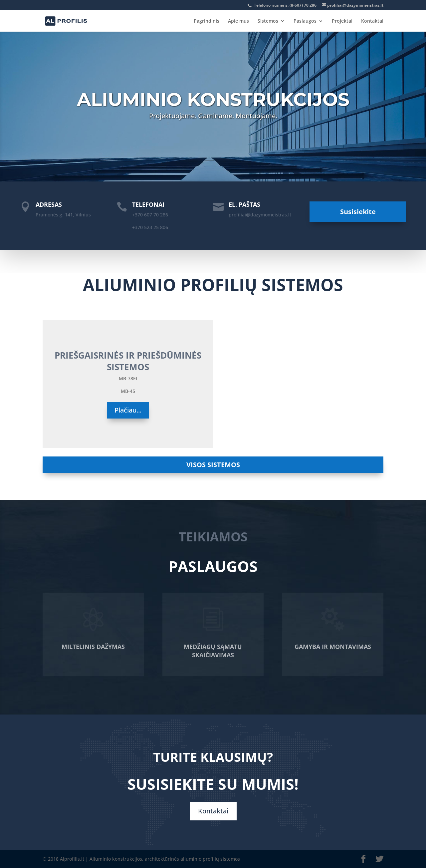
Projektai (342, 21)
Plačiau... (128, 410)
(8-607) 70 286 (303, 5)
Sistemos (268, 21)
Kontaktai (372, 21)
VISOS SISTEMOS (213, 465)
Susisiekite (358, 212)
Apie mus (238, 21)
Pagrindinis (207, 21)
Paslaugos (305, 21)
